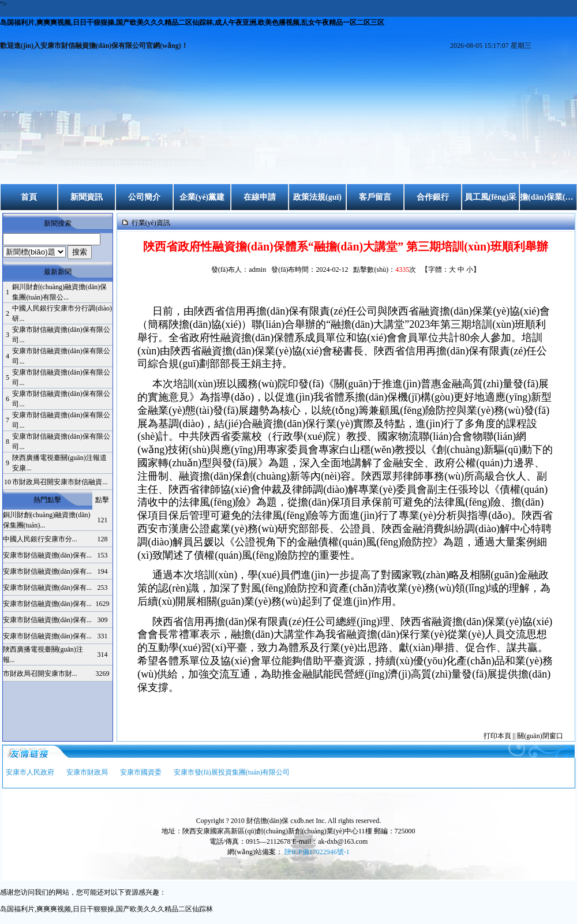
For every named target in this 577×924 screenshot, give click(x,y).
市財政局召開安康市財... (40, 674)
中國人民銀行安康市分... (40, 539)
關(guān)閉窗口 (540, 736)
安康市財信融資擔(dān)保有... (47, 555)
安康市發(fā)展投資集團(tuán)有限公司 (232, 772)
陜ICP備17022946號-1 (317, 852)
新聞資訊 (87, 197)
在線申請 (260, 197)
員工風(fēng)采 (491, 197)
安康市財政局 (87, 772)
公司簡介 (144, 197)
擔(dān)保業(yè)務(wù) (548, 197)
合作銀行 (433, 197)
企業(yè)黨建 (202, 197)
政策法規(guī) (317, 197)
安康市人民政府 (30, 772)
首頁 (29, 197)
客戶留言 (375, 197)
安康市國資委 (141, 772)
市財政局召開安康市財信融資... (60, 482)
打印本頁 (497, 736)
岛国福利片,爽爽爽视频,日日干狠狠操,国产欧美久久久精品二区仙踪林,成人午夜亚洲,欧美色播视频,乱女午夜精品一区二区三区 (192, 23)
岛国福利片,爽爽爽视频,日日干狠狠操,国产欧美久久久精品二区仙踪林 (106, 909)
